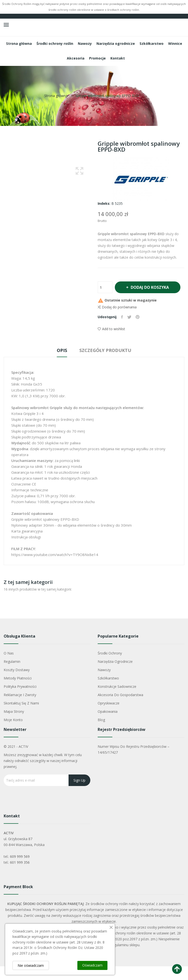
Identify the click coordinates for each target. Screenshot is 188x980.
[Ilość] (105, 287)
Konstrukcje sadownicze (117, 700)
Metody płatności (18, 692)
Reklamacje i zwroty (20, 708)
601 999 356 (20, 876)
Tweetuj (130, 331)
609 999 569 (20, 870)
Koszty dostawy (17, 684)
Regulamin (12, 675)
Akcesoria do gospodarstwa (120, 708)
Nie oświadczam (31, 965)
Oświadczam (92, 965)
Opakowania (108, 725)
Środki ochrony (110, 667)
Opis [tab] (60, 364)
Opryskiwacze (109, 717)
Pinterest (139, 331)
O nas (9, 667)
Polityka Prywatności (20, 700)
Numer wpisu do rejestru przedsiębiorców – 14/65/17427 (134, 763)
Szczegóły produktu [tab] (107, 364)
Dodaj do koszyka (134, 301)
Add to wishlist (111, 343)
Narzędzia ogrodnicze (115, 675)
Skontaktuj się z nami (21, 717)
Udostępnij (122, 331)
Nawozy (104, 684)
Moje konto (13, 733)
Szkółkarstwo (108, 692)
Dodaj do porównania (117, 321)
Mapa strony (14, 725)
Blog (101, 733)
